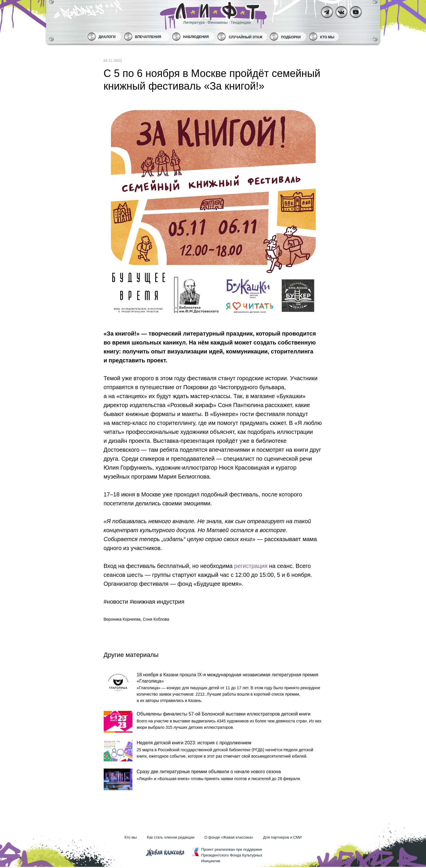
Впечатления (148, 37)
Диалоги (107, 37)
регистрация (250, 566)
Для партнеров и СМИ (283, 838)
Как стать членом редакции (171, 838)
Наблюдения (196, 37)
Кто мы (327, 37)
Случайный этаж (246, 37)
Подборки (291, 37)
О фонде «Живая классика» (229, 838)
